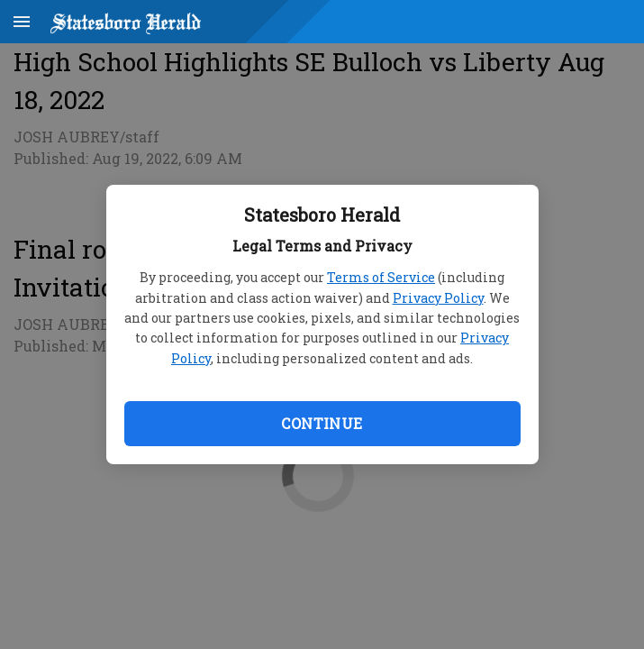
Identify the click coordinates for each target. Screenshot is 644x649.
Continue (322, 423)
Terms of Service (381, 277)
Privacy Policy (438, 298)
